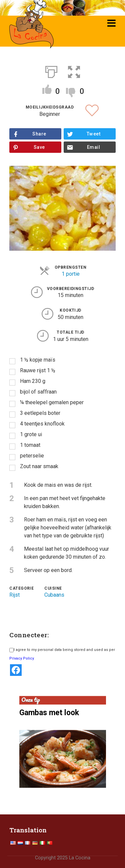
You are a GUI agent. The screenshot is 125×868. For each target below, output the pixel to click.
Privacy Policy (22, 658)
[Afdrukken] (51, 71)
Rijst (14, 595)
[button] (74, 71)
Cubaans (54, 595)
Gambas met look (49, 713)
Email (93, 147)
